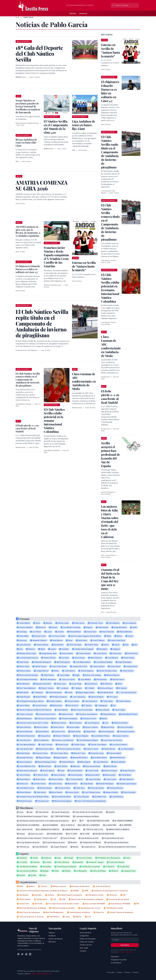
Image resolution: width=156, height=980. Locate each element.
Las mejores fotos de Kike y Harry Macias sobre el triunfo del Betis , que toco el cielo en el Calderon (110, 522)
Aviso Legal (84, 948)
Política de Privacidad (87, 939)
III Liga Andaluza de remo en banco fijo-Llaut (26, 143)
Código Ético (84, 936)
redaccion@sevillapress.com (41, 974)
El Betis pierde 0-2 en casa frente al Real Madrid (27, 428)
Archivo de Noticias (55, 939)
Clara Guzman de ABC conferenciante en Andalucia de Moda (84, 381)
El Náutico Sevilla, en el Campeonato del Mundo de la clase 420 (56, 127)
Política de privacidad (126, 952)
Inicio (17, 17)
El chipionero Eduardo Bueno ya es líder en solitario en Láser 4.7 (28, 269)
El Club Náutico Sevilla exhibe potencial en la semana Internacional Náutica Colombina (110, 288)
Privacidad (111, 972)
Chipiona (73, 13)
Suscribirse (125, 945)
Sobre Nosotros (85, 933)
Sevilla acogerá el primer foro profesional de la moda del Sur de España (110, 454)
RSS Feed (52, 942)
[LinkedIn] (30, 954)
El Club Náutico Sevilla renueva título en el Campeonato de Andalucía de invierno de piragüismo (28, 380)
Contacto (83, 951)
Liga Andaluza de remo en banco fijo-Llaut (84, 125)
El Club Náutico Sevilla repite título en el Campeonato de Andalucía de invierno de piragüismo (110, 152)
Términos (127, 972)
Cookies (119, 972)
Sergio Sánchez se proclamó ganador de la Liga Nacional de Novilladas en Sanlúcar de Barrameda (28, 106)
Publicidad (115, 957)
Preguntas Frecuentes (119, 960)
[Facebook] (18, 954)
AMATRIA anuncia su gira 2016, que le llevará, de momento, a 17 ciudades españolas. (28, 231)
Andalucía (83, 13)
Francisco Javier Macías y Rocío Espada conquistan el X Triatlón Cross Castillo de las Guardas (56, 257)
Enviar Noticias (116, 963)
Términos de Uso (86, 945)
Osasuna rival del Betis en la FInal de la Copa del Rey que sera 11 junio (110, 579)
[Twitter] (22, 954)
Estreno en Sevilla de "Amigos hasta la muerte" (84, 266)
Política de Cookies (87, 942)
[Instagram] (26, 954)
